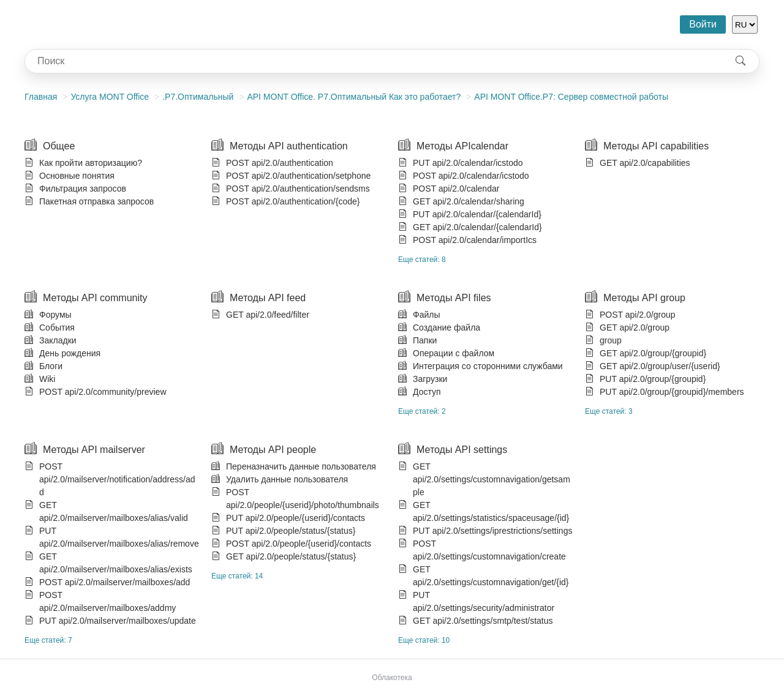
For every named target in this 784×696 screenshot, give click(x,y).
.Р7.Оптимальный (198, 97)
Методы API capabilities (656, 146)
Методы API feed (268, 298)
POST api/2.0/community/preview (103, 392)
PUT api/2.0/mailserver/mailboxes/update (118, 621)
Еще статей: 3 (609, 411)
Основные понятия (77, 176)
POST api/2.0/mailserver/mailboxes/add (115, 582)
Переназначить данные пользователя (301, 466)
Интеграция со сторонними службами (488, 366)
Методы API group (644, 298)
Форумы (55, 315)
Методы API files (454, 298)
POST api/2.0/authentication (280, 163)
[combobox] (374, 61)
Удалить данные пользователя (287, 479)
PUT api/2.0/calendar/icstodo (468, 163)
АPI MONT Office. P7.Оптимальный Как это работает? (354, 97)
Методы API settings (462, 450)
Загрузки (430, 379)
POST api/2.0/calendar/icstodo (471, 176)
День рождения (70, 353)
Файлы (426, 315)
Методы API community (95, 298)
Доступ (427, 392)
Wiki (47, 379)
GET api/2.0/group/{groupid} (653, 353)
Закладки (58, 340)
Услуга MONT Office (110, 97)
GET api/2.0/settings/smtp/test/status (483, 621)
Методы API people (273, 450)
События (57, 327)
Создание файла (447, 327)
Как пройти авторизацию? (91, 163)
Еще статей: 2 (422, 411)
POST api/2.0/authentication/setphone (298, 176)
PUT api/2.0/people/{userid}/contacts (296, 518)
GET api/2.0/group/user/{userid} (660, 366)
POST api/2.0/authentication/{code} (293, 201)
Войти (703, 24)
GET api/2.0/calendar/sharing (469, 201)
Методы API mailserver (94, 450)
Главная (41, 97)
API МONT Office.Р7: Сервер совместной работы (571, 97)
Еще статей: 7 (48, 640)
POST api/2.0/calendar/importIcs (475, 240)
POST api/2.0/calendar (456, 189)
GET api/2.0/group (635, 327)
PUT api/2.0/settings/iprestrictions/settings (492, 531)
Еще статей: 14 (237, 576)
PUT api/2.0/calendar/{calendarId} (477, 214)
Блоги (51, 366)
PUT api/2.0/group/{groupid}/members (672, 392)
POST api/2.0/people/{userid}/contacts (299, 544)
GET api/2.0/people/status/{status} (291, 556)
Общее (59, 146)
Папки (425, 340)
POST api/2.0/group (637, 315)
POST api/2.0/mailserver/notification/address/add (117, 479)
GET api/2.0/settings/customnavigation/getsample (492, 479)
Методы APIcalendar (462, 146)
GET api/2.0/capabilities (645, 163)
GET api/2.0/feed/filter (268, 315)
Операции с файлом (454, 353)
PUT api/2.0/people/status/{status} (291, 531)
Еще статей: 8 (422, 260)
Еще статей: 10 (424, 640)
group (611, 340)
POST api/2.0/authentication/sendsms (298, 189)
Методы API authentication (289, 146)
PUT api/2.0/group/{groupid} (653, 379)
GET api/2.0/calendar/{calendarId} (477, 227)
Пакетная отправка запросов (96, 201)
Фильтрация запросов (83, 189)
